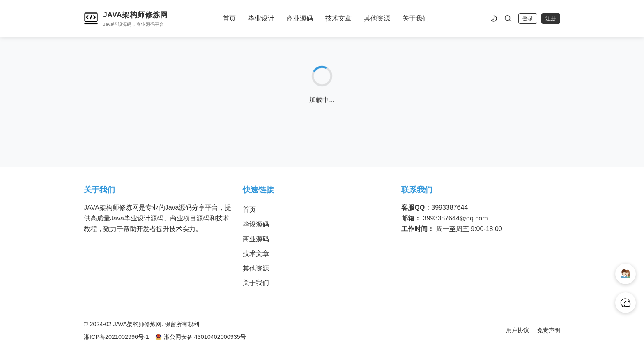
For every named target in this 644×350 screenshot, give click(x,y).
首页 (229, 18)
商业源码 (300, 18)
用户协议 (517, 330)
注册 (551, 18)
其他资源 (377, 18)
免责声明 (549, 330)
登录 (528, 18)
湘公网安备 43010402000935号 (201, 337)
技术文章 (338, 18)
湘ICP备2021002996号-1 (116, 337)
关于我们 (416, 18)
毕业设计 (261, 18)
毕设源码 (256, 224)
